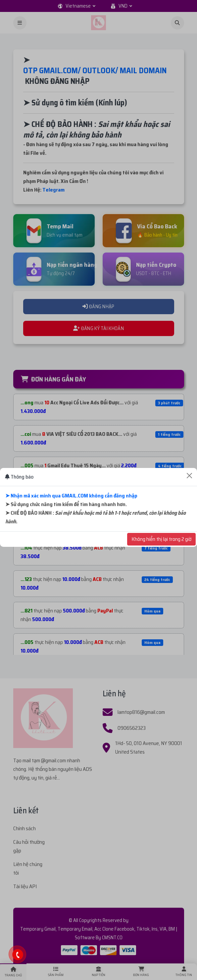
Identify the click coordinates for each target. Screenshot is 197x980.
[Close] (189, 476)
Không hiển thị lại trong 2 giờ (161, 539)
